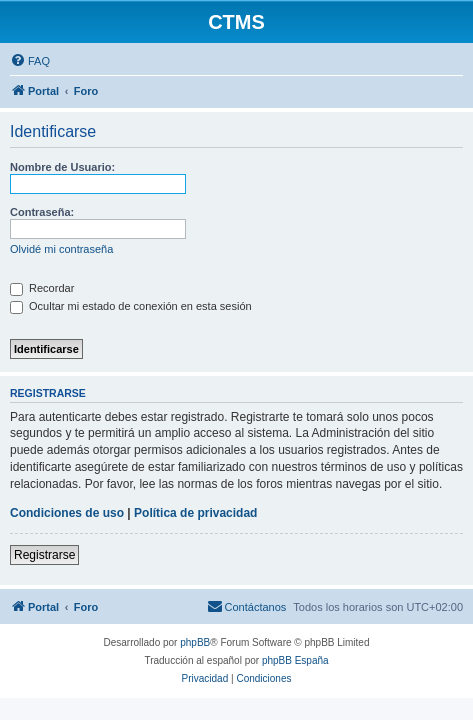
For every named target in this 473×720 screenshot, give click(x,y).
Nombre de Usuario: (62, 167)
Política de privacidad (195, 513)
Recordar (42, 288)
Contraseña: (42, 212)
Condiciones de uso (67, 513)
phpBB (195, 642)
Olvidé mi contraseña (61, 249)
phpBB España (295, 660)
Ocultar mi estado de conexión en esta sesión (131, 306)
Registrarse (44, 555)
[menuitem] (30, 61)
